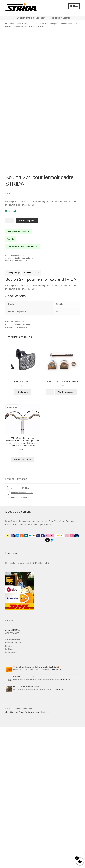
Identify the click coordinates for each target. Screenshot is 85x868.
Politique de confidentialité (37, 712)
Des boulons (63, 24)
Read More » (57, 669)
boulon (22, 261)
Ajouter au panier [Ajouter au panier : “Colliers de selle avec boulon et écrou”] (66, 392)
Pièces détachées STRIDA (27, 24)
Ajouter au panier (27, 220)
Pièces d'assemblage (47, 24)
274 (16, 261)
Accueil (11, 24)
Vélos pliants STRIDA (20, 498)
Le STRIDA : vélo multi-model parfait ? (26, 687)
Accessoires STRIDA (20, 488)
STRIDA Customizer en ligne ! (23, 677)
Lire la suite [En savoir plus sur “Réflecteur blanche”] (23, 392)
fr (26, 261)
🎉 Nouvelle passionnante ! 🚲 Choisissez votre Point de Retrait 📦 (36, 667)
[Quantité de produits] (10, 221)
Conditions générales (15, 712)
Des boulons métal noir (24, 258)
